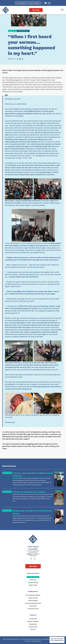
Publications (33, 591)
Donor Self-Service (33, 577)
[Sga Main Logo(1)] (33, 539)
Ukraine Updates (34, 3)
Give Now (36, 10)
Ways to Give (33, 585)
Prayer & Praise (33, 598)
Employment (33, 624)
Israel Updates (21, 3)
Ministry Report (33, 601)
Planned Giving (33, 582)
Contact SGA (33, 619)
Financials (33, 580)
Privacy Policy (33, 627)
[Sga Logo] (6, 10)
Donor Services (33, 573)
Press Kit (33, 629)
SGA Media (33, 606)
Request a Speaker (33, 621)
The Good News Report (33, 595)
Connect (33, 615)
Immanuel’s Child (33, 609)
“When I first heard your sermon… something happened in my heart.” (31, 45)
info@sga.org (30, 554)
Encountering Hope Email (33, 603)
